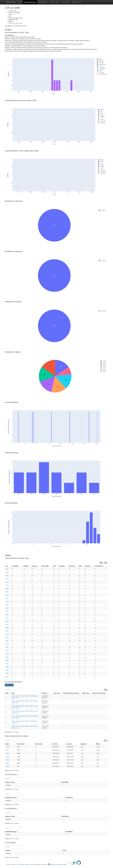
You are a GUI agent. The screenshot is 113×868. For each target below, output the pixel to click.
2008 (7, 628)
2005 (7, 638)
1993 (7, 677)
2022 (7, 582)
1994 (7, 673)
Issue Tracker (66, 2)
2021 (7, 585)
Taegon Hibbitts (25, 864)
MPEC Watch (11, 2)
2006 (7, 634)
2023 (7, 579)
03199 (7, 763)
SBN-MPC (38, 864)
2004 (7, 641)
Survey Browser (43, 2)
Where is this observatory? (16, 23)
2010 (7, 621)
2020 (7, 589)
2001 (7, 651)
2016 (7, 602)
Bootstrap (52, 864)
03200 (7, 760)
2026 (7, 569)
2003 (7, 644)
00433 (7, 753)
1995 (7, 670)
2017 (7, 598)
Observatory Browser (30, 2)
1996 (7, 667)
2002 (7, 647)
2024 (7, 575)
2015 (7, 605)
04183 (7, 757)
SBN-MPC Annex (77, 2)
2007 (7, 631)
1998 (7, 660)
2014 (7, 608)
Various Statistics (55, 2)
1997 (7, 664)
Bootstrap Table (62, 864)
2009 (7, 624)
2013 (7, 611)
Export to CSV (9, 685)
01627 (7, 750)
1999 (7, 657)
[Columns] (101, 563)
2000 (7, 654)
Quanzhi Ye (14, 864)
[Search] (14, 690)
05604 (7, 766)
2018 (7, 595)
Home (20, 2)
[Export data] (106, 563)
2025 (7, 572)
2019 (7, 592)
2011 (7, 618)
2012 (7, 615)
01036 (7, 747)
